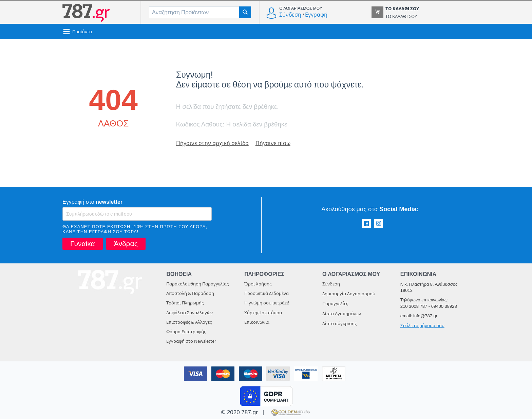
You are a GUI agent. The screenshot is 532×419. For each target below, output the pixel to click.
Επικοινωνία (257, 322)
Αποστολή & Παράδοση (190, 293)
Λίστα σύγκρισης (339, 323)
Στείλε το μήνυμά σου (422, 325)
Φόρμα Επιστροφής (186, 332)
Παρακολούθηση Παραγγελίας (197, 284)
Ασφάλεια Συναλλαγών (189, 313)
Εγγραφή (316, 15)
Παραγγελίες (335, 303)
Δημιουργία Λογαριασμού (349, 294)
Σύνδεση (290, 15)
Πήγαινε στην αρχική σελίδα (213, 143)
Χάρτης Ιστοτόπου (263, 313)
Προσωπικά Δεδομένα (267, 293)
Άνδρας (126, 244)
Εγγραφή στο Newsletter (191, 341)
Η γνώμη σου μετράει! (267, 303)
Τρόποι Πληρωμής (185, 303)
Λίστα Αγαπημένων (342, 314)
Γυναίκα (83, 244)
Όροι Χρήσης (258, 284)
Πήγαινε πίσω (276, 143)
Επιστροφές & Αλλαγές (189, 322)
